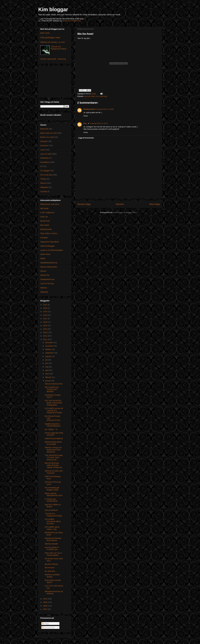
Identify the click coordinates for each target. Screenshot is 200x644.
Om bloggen (45, 171)
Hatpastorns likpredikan (50, 242)
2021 (45, 305)
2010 (45, 599)
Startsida (120, 204)
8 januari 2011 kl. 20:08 (105, 109)
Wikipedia (44, 187)
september (50, 353)
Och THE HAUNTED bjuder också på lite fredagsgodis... (53, 403)
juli (46, 360)
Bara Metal (45, 225)
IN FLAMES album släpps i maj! (52, 528)
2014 (45, 329)
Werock (43, 183)
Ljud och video (90, 96)
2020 (45, 308)
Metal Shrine (45, 254)
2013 (45, 332)
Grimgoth (44, 238)
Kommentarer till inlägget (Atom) (125, 212)
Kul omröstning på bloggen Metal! (52, 489)
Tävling (43, 179)
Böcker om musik (47, 137)
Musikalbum (45, 162)
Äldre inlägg (154, 204)
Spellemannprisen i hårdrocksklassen (53, 425)
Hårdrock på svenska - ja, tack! (53, 42)
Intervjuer (44, 141)
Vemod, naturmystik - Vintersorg (53, 59)
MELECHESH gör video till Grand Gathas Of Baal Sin (53, 465)
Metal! (43, 258)
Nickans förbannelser (49, 267)
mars (47, 374)
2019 (45, 312)
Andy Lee (44, 217)
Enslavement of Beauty (72, 21)
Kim (85, 123)
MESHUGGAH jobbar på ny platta (53, 443)
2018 (45, 315)
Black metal (45, 33)
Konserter (44, 146)
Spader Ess (45, 275)
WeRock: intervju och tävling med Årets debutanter (53, 450)
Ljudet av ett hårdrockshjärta (52, 250)
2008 (45, 606)
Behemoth (44, 129)
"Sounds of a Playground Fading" (59, 48)
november (49, 346)
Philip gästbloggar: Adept (50, 38)
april (47, 370)
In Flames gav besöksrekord (51, 500)
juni (47, 363)
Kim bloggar (53, 9)
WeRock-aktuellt (51, 544)
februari (48, 377)
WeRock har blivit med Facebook (54, 472)
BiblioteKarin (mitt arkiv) (50, 204)
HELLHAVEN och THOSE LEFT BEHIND (52, 389)
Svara (86, 116)
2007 (45, 609)
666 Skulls (44, 208)
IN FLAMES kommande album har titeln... (53, 521)
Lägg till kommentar (86, 138)
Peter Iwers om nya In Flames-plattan (53, 554)
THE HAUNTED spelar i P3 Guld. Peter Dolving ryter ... (54, 457)
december (49, 342)
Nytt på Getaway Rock (54, 384)
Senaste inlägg (84, 204)
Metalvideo (45, 158)
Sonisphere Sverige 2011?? (53, 396)
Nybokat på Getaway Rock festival (53, 539)
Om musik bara (102, 96)
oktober (48, 349)
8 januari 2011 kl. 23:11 (99, 123)
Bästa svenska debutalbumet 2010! (54, 494)
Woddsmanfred (89, 109)
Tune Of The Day (47, 284)
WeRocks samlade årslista (52, 576)
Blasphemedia (46, 229)
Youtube (44, 191)
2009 (45, 602)
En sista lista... (51, 571)
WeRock (44, 288)
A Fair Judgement (47, 213)
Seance (43, 271)
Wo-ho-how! (50, 568)
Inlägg (45, 624)
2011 (45, 339)
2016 (45, 322)
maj (47, 367)
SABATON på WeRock (54, 439)
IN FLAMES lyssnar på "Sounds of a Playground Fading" (54, 410)
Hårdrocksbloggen (48, 246)
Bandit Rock (45, 221)
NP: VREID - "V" (51, 429)
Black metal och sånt (49, 133)
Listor (42, 150)
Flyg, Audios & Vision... (49, 233)
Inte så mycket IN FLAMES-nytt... (52, 548)
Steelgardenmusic (47, 279)
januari (48, 381)
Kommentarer (48, 627)
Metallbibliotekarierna (49, 263)
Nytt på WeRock (51, 510)
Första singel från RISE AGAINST (54, 434)
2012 (45, 336)
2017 (45, 319)
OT (42, 166)
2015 (45, 326)
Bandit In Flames (51, 564)
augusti (48, 356)
